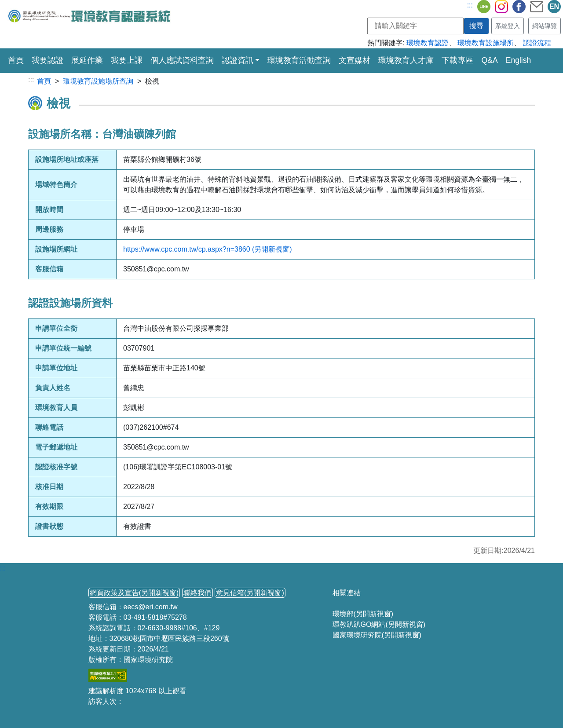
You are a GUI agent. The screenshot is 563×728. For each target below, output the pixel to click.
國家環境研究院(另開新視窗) (377, 635)
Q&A (489, 60)
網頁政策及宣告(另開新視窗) (134, 593)
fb (519, 7)
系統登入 (508, 26)
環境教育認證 (428, 43)
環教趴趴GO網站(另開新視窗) (379, 624)
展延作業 (87, 60)
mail (537, 7)
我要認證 (48, 60)
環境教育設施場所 (486, 43)
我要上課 (127, 60)
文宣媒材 (355, 60)
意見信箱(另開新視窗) (250, 593)
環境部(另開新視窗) (363, 614)
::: (470, 5)
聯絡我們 (197, 593)
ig (501, 7)
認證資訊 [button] (238, 60)
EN (554, 6)
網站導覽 (545, 26)
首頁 (16, 60)
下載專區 (457, 60)
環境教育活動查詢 (299, 60)
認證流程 (537, 43)
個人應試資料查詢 (182, 60)
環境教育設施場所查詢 (98, 81)
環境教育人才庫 (406, 60)
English (519, 60)
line (484, 7)
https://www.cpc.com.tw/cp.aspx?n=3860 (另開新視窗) (208, 249)
